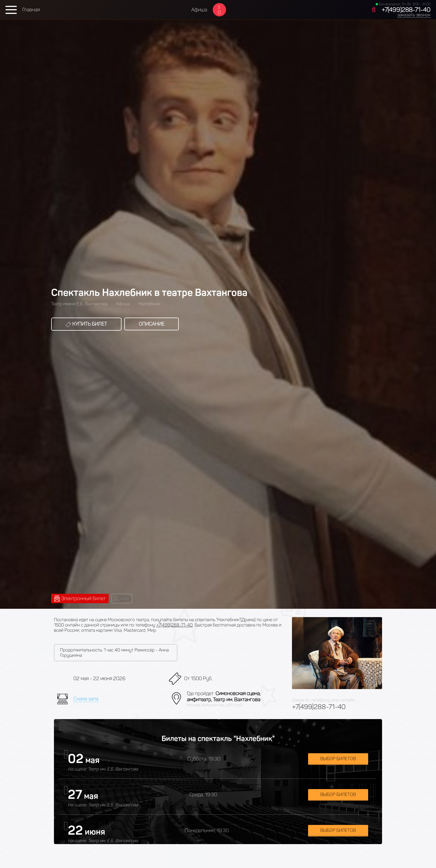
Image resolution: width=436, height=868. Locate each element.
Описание (152, 324)
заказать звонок (414, 15)
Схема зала (86, 699)
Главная (31, 10)
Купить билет (86, 324)
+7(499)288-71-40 (406, 10)
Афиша (199, 10)
